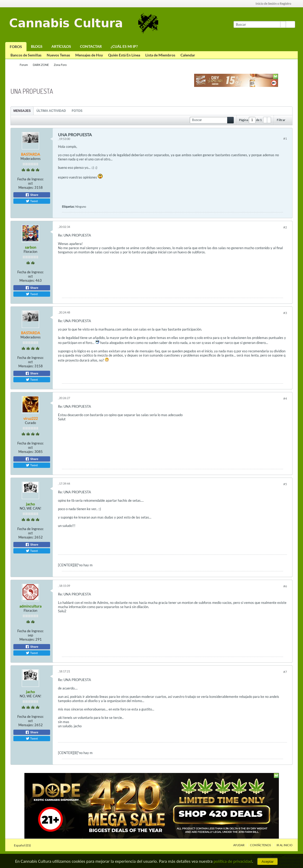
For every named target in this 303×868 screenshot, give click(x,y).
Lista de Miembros (160, 55)
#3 (285, 313)
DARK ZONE (41, 65)
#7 (285, 672)
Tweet (32, 201)
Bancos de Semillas (26, 55)
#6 (285, 586)
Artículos (61, 46)
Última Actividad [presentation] (51, 111)
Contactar (91, 46)
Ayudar (239, 845)
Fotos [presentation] (77, 111)
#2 (285, 227)
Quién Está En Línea (124, 55)
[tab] (22, 111)
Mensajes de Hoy (89, 55)
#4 (285, 398)
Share (32, 195)
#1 (285, 138)
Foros (16, 47)
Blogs (37, 46)
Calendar (188, 55)
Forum (24, 65)
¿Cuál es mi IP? (124, 46)
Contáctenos (261, 845)
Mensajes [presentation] (22, 111)
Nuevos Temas (58, 55)
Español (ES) (24, 845)
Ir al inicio (285, 845)
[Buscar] (260, 24)
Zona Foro (60, 65)
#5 (285, 484)
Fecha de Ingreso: (30, 179)
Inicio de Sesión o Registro (275, 4)
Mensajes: (26, 187)
